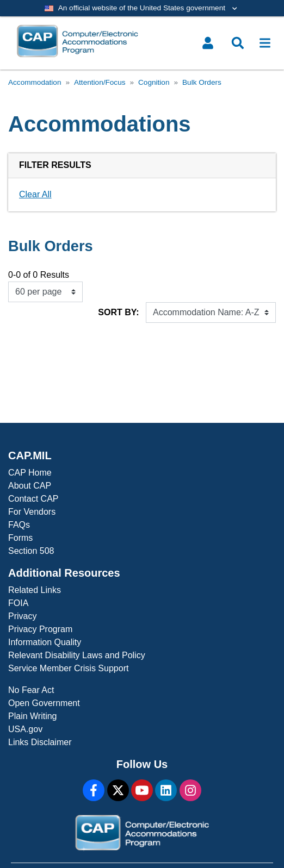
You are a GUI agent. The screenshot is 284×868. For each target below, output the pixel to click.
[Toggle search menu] (238, 43)
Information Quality (45, 642)
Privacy (22, 616)
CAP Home (30, 473)
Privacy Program (40, 629)
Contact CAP (33, 499)
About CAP (30, 486)
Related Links (35, 590)
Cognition (154, 82)
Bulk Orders (202, 82)
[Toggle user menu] (208, 43)
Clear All (35, 194)
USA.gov (25, 729)
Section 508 (31, 551)
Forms (20, 538)
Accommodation (35, 82)
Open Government (44, 703)
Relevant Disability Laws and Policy (77, 655)
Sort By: (118, 312)
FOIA (18, 603)
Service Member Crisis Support (68, 668)
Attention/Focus (100, 82)
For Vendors (32, 512)
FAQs (19, 525)
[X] (118, 790)
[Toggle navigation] (265, 43)
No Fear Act (31, 690)
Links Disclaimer (40, 742)
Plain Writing (33, 716)
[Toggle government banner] (142, 8)
